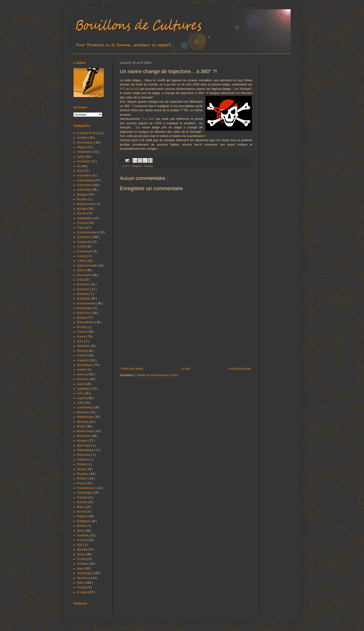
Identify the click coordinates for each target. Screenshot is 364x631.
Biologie (82, 209)
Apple (81, 157)
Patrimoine (84, 455)
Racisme (83, 502)
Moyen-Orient (86, 431)
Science (82, 540)
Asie (80, 171)
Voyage (82, 587)
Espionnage (85, 308)
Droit (80, 280)
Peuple (82, 469)
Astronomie (84, 185)
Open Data (84, 446)
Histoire (82, 351)
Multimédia (84, 436)
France (82, 337)
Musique (83, 441)
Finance (82, 332)
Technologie (85, 573)
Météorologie (85, 417)
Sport (81, 569)
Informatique (85, 365)
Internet (82, 374)
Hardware (83, 346)
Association (84, 176)
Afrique (82, 147)
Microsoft (83, 422)
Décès (81, 270)
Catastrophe (85, 218)
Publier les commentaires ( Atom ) (158, 375)
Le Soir (148, 119)
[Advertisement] (186, 329)
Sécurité (82, 550)
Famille (82, 327)
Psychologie (85, 493)
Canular (82, 213)
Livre (80, 393)
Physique (83, 474)
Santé (81, 531)
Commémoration (88, 232)
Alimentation (85, 152)
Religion (82, 516)
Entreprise (84, 299)
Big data (82, 199)
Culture (82, 261)
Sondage (83, 564)
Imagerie (83, 360)
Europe (82, 318)
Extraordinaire (86, 322)
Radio (81, 507)
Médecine (83, 412)
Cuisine (82, 256)
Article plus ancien (240, 369)
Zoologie (83, 592)
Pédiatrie (83, 460)
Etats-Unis (84, 313)
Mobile (81, 426)
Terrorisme (84, 578)
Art (79, 166)
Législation (84, 389)
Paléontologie (86, 450)
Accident (83, 138)
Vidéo (81, 583)
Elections (83, 294)
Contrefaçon (85, 251)
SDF (80, 545)
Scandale (83, 535)
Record (82, 512)
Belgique (138, 166)
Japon (81, 384)
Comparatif (84, 242)
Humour (149, 166)
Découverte (84, 275)
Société (82, 559)
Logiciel (82, 398)
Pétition (82, 464)
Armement (84, 161)
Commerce (84, 237)
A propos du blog (88, 133)
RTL (123, 89)
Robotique (84, 521)
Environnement (87, 303)
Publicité (83, 498)
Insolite (82, 370)
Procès (82, 483)
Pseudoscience (87, 488)
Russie (81, 526)
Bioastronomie (86, 204)
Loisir (81, 403)
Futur (80, 341)
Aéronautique (86, 143)
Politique (83, 478)
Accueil (186, 369)
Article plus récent (132, 369)
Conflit (81, 247)
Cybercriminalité (87, 266)
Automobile (84, 190)
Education (83, 289)
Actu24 (134, 89)
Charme (82, 223)
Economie (83, 284)
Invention (83, 379)
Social (81, 554)
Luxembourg (85, 407)
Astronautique (86, 180)
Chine (81, 228)
